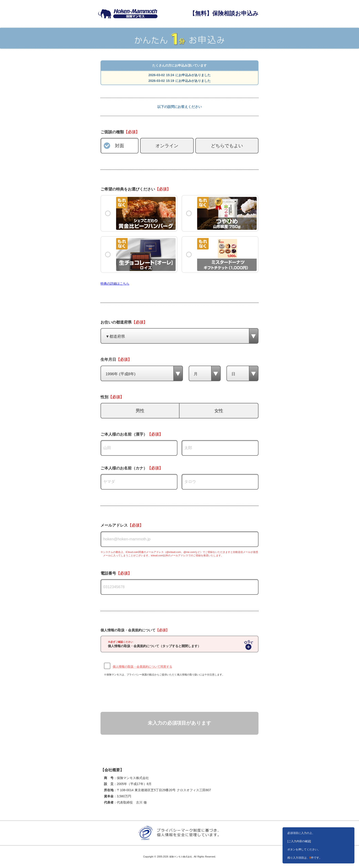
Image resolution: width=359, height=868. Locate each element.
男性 (140, 411)
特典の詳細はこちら (115, 284)
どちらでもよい (227, 146)
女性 (219, 411)
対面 (120, 146)
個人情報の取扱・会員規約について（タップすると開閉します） (154, 644)
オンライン (167, 146)
